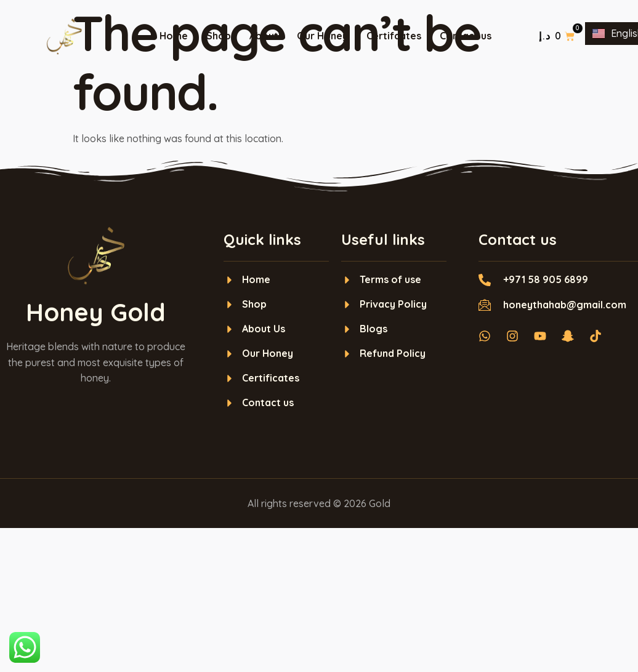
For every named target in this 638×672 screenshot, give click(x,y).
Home (174, 36)
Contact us (466, 36)
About (264, 36)
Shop (219, 36)
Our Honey (322, 36)
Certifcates (394, 36)
